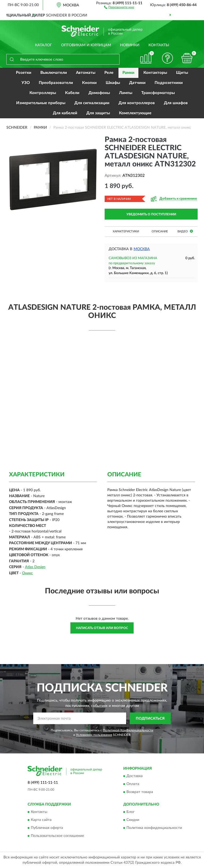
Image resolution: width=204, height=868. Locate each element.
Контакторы (155, 73)
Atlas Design (35, 567)
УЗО (26, 83)
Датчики (137, 83)
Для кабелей (65, 113)
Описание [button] (160, 231)
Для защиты (98, 113)
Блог (131, 812)
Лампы (126, 93)
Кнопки (89, 83)
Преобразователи (56, 83)
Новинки (130, 45)
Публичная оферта (47, 828)
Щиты (182, 73)
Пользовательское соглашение (57, 836)
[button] (119, 7)
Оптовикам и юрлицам (86, 45)
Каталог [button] (44, 45)
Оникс (27, 573)
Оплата (133, 784)
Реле (109, 73)
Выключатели (54, 73)
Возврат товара (140, 792)
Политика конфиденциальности (154, 828)
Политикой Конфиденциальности (128, 730)
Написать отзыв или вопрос (102, 628)
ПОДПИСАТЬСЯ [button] (150, 719)
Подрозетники (169, 83)
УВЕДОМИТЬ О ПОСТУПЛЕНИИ (151, 214)
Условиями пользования (94, 735)
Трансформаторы (158, 93)
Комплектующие (135, 113)
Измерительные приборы (41, 103)
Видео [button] (185, 231)
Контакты (159, 45)
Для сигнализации (92, 103)
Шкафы (113, 83)
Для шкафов (176, 103)
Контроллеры (43, 93)
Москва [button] (142, 249)
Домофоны (99, 93)
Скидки (133, 820)
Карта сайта (41, 820)
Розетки (24, 73)
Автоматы (86, 73)
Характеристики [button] (126, 231)
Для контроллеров (137, 103)
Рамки (128, 73)
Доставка (135, 776)
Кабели (72, 93)
